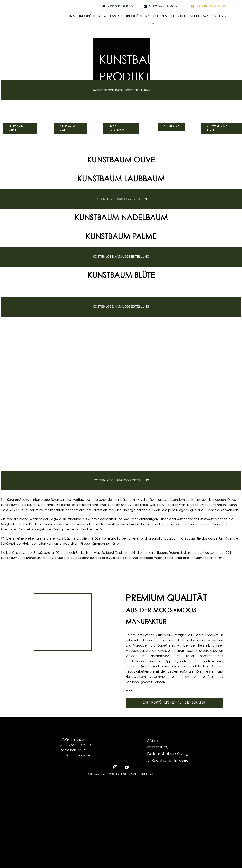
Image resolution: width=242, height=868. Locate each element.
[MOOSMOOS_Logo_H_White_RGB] (121, 820)
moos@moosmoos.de (74, 756)
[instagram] (115, 767)
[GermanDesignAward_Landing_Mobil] (121, 566)
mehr (130, 691)
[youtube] (127, 767)
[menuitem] (150, 24)
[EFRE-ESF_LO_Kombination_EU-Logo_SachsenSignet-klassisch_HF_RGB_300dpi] (121, 786)
